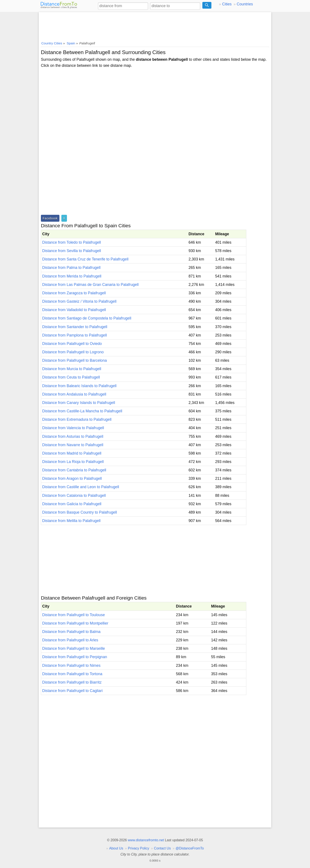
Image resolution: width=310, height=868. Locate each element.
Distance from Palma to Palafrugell (71, 268)
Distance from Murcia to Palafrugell (72, 369)
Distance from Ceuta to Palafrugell (71, 377)
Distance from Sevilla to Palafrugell (72, 251)
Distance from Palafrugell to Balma (71, 632)
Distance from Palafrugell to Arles (70, 640)
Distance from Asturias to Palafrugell (73, 436)
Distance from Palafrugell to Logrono (73, 352)
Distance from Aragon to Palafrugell (72, 478)
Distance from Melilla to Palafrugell (71, 521)
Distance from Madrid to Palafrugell (72, 453)
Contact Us (162, 848)
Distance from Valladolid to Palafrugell (74, 310)
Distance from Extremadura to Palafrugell (77, 419)
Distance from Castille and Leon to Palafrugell (81, 487)
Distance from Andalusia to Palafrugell (74, 394)
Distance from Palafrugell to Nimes (71, 665)
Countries (245, 4)
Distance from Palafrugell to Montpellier (75, 623)
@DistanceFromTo (190, 848)
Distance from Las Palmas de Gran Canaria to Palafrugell (90, 285)
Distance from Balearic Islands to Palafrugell (79, 386)
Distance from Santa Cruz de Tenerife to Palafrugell (85, 259)
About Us (116, 848)
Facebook (50, 218)
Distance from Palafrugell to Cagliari (72, 691)
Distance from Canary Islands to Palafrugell (79, 403)
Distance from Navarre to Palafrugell (73, 445)
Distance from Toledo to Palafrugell (72, 242)
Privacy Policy (139, 848)
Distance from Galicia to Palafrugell (72, 504)
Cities (227, 4)
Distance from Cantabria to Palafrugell (74, 470)
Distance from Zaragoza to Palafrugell (74, 293)
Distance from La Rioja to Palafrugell (73, 462)
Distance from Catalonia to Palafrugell (74, 496)
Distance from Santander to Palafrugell (75, 327)
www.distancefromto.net (146, 840)
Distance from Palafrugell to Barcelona (74, 360)
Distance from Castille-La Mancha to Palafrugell (82, 411)
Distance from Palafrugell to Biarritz (72, 682)
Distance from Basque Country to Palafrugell (80, 512)
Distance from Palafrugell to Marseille (74, 648)
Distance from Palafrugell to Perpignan (75, 657)
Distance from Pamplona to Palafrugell (74, 335)
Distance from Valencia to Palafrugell (73, 428)
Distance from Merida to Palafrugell (72, 276)
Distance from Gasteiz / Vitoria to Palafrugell (79, 301)
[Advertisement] (155, 25)
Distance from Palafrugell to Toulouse (74, 615)
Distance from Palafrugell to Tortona (72, 674)
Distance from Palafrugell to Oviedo (72, 344)
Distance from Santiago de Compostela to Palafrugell (87, 318)
